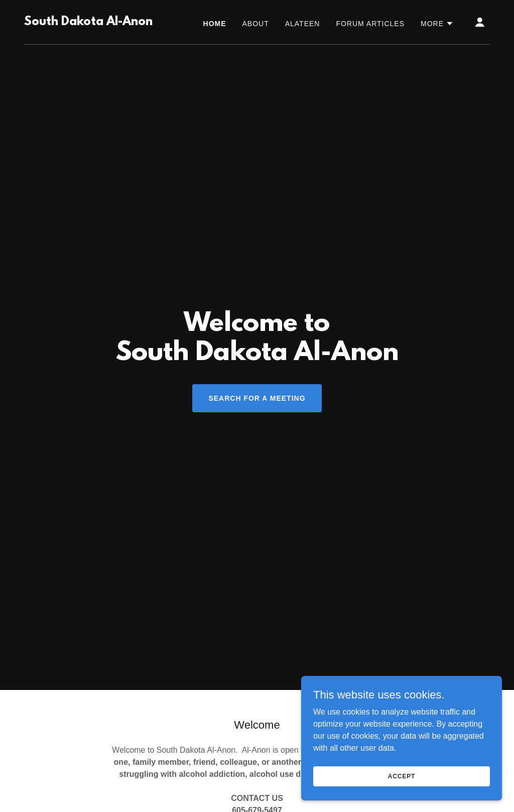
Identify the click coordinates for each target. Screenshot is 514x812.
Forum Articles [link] (370, 24)
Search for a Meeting (257, 398)
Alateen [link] (303, 24)
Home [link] (215, 24)
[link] (88, 22)
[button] (437, 24)
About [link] (256, 24)
